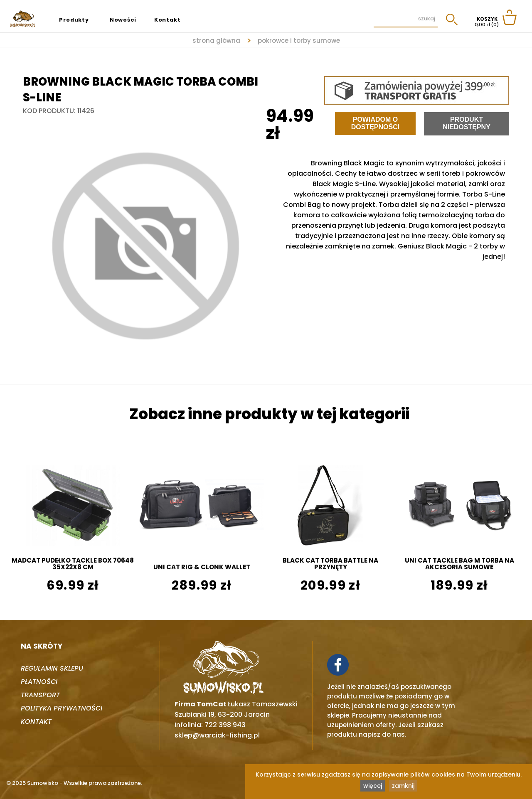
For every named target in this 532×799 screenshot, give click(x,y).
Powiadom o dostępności (375, 123)
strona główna (216, 41)
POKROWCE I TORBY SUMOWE (299, 41)
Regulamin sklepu (52, 668)
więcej (373, 786)
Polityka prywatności (62, 708)
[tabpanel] (144, 246)
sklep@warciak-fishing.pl (217, 735)
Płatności (39, 682)
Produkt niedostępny (467, 123)
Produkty (74, 20)
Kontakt (167, 20)
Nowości (123, 20)
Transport (40, 695)
